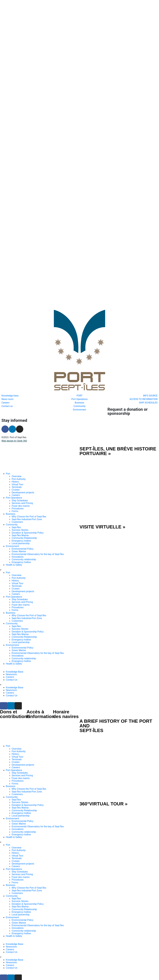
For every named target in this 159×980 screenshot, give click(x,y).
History (15, 466)
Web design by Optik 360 (14, 425)
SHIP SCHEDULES (67, 970)
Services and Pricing (22, 487)
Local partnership (21, 527)
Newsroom (11, 658)
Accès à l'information (40, 698)
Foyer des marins (21, 490)
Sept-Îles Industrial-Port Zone (27, 503)
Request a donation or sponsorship (128, 395)
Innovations (18, 541)
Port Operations (14, 482)
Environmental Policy (22, 533)
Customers (17, 506)
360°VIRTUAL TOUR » (104, 788)
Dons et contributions (15, 698)
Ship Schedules (20, 484)
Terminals (17, 471)
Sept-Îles (16, 511)
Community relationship (24, 543)
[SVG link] (40, 443)
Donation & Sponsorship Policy (28, 517)
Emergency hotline (21, 525)
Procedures (18, 492)
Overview (17, 460)
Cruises (16, 474)
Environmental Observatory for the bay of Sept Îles (38, 538)
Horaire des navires (66, 698)
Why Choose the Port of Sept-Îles (29, 501)
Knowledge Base (15, 656)
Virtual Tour (17, 468)
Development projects (23, 476)
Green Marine (19, 535)
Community (12, 509)
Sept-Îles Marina (20, 519)
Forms (15, 495)
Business (11, 498)
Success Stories (20, 514)
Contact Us (12, 664)
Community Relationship (24, 522)
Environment (12, 530)
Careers (16, 479)
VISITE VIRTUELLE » (102, 511)
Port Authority (19, 463)
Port (8, 458)
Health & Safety (14, 549)
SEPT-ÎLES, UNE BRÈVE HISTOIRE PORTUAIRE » (118, 435)
